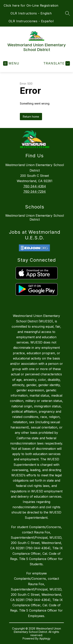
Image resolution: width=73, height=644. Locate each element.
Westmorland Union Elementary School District (35, 217)
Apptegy (45, 638)
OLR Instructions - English (31, 13)
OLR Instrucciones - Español (31, 21)
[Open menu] (11, 63)
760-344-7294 (35, 191)
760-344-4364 (35, 186)
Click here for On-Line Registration (31, 5)
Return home (31, 117)
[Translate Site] (56, 63)
